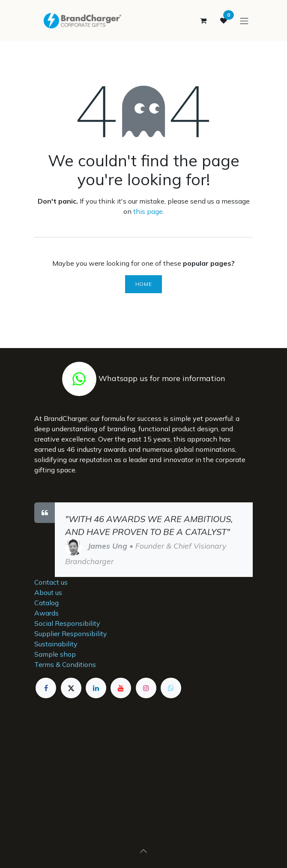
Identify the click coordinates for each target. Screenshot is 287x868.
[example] (171, 688)
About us (48, 592)
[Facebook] (46, 688)
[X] (71, 688)
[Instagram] (146, 688)
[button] (143, 851)
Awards (46, 613)
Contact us (51, 582)
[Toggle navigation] (244, 21)
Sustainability (56, 644)
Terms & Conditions (65, 664)
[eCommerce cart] (203, 21)
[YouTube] (121, 688)
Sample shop (55, 654)
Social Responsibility (67, 623)
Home (143, 284)
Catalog (46, 603)
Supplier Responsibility (71, 634)
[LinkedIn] (96, 688)
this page (148, 211)
